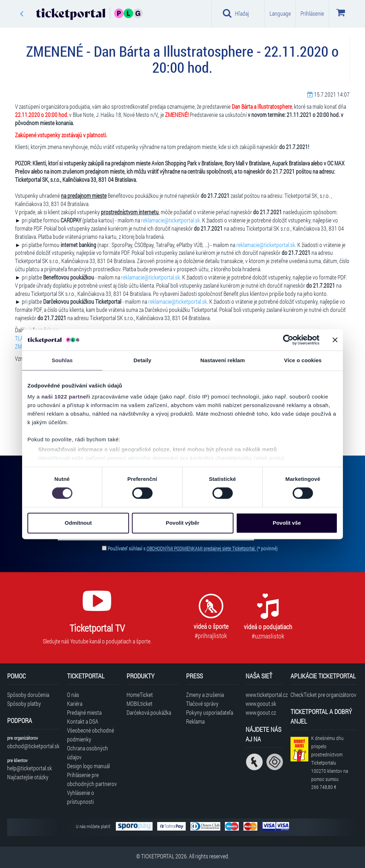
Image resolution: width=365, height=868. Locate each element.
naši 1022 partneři (66, 397)
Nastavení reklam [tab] (223, 360)
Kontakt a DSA (83, 721)
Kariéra (75, 703)
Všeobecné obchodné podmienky (91, 735)
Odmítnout (78, 523)
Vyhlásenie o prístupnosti (81, 797)
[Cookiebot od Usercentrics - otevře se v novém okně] (288, 340)
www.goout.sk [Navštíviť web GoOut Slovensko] (261, 703)
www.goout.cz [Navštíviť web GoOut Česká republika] (261, 712)
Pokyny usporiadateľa (210, 712)
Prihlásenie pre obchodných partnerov (92, 779)
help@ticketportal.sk (30, 768)
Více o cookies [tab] (303, 360)
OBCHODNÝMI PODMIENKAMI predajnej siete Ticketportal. (202, 548)
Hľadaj (236, 13)
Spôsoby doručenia (28, 695)
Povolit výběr (182, 523)
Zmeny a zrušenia (205, 695)
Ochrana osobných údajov (88, 753)
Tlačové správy (202, 703)
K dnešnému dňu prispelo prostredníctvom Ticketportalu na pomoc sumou (330, 762)
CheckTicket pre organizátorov (323, 695)
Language (280, 13)
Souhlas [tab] (62, 360)
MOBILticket (140, 703)
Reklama (195, 721)
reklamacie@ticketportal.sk (171, 220)
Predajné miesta (84, 712)
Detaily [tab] (143, 360)
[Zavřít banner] (335, 340)
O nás (73, 695)
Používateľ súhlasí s (193, 548)
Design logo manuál (88, 766)
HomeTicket (140, 695)
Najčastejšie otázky (28, 777)
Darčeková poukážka (149, 712)
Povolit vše (287, 523)
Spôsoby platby (24, 703)
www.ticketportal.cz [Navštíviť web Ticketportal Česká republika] (264, 695)
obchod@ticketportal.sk (33, 746)
